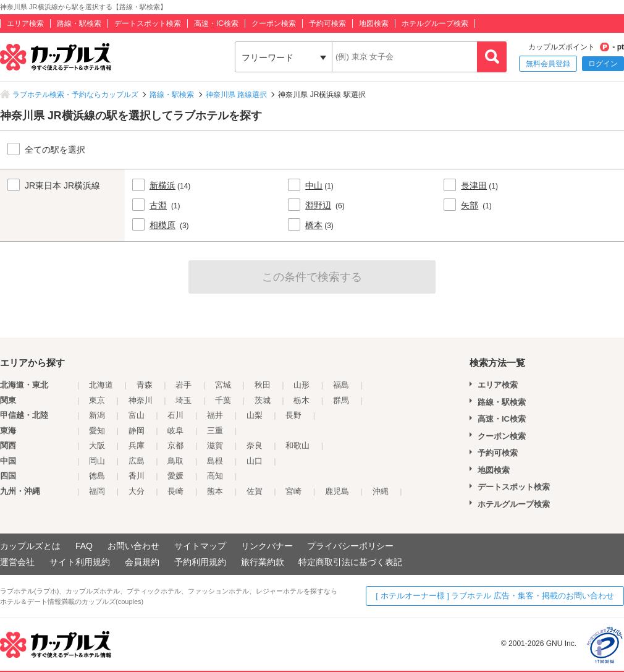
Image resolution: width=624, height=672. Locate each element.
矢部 (470, 205)
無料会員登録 (548, 64)
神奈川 (141, 400)
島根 (215, 461)
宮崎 (293, 491)
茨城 (263, 400)
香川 (137, 476)
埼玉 (183, 400)
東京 (97, 400)
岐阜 (175, 431)
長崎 (175, 491)
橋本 (314, 225)
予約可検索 (327, 23)
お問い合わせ (133, 546)
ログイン (603, 64)
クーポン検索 (274, 23)
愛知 (97, 431)
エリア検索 (25, 23)
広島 (137, 461)
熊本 (215, 491)
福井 (215, 415)
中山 (314, 185)
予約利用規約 (200, 562)
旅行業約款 (263, 562)
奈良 (255, 445)
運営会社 (17, 562)
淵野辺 (318, 205)
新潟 (97, 415)
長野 (293, 415)
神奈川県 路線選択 (236, 95)
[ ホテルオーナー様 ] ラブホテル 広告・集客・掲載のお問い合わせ (495, 596)
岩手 (183, 385)
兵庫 (137, 445)
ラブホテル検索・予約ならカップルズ (75, 95)
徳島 (97, 476)
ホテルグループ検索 (435, 23)
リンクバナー (267, 546)
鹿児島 (337, 491)
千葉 (223, 400)
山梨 (255, 415)
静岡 (137, 431)
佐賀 (255, 491)
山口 (255, 461)
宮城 (223, 385)
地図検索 (374, 23)
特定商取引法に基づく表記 (350, 562)
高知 (215, 476)
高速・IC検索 (216, 23)
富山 (137, 415)
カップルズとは (30, 546)
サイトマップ (200, 546)
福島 (341, 385)
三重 (215, 431)
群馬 (341, 400)
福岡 (97, 491)
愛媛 (175, 476)
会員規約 (142, 562)
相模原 (162, 225)
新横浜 (162, 185)
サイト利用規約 (80, 562)
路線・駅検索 (79, 23)
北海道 (101, 385)
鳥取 (175, 461)
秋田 (263, 385)
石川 (175, 415)
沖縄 (381, 491)
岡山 (97, 461)
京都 (175, 445)
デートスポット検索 (148, 23)
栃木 (301, 400)
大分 (137, 491)
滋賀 (215, 445)
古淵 (158, 205)
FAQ (84, 546)
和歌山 (297, 445)
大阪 (97, 445)
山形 (301, 385)
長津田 (474, 185)
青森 (145, 385)
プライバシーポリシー (350, 546)
